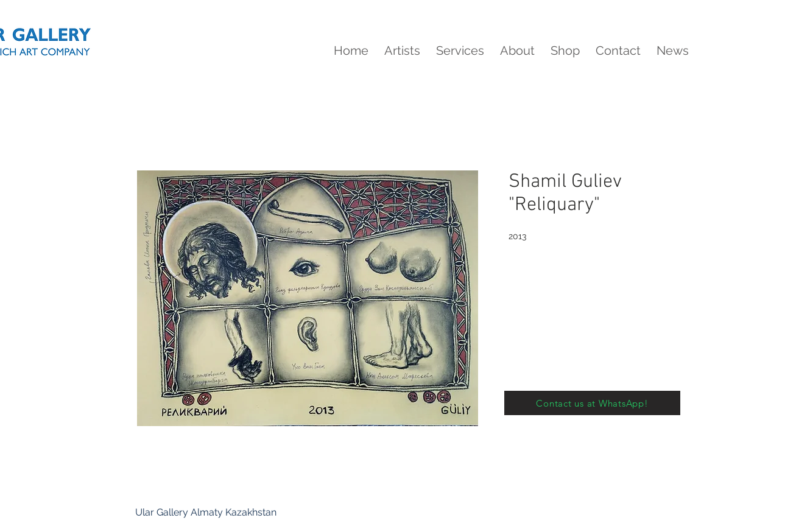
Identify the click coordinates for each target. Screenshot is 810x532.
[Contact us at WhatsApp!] (592, 403)
